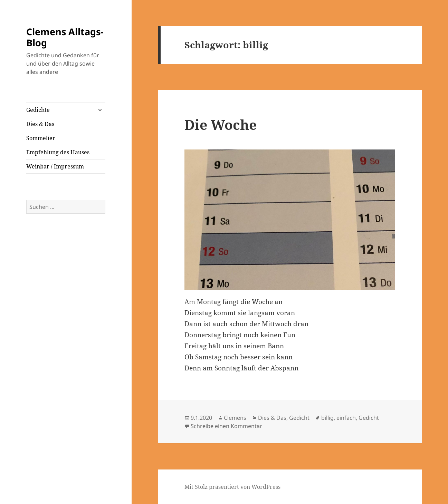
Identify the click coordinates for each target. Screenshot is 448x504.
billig (327, 418)
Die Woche (221, 124)
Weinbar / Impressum (55, 166)
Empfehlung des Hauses (58, 152)
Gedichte (38, 110)
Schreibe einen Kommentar (226, 426)
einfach (346, 418)
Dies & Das (40, 124)
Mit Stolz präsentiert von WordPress (232, 487)
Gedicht (299, 418)
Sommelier (41, 138)
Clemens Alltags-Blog (65, 37)
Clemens (235, 418)
